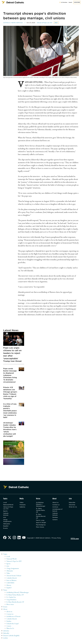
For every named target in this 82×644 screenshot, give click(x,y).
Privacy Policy (57, 541)
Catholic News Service (13, 23)
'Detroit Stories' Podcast (14, 579)
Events (5, 529)
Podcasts (23, 505)
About (5, 613)
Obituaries (7, 524)
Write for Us (73, 507)
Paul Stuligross (40, 528)
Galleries (23, 507)
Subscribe (77, 2)
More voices (10, 608)
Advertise (72, 505)
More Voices (41, 532)
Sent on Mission (11, 584)
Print (57, 23)
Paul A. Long (41, 521)
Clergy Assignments (7, 521)
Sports (5, 511)
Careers (55, 520)
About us (56, 503)
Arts (5, 518)
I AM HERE (10, 586)
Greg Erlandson (11, 603)
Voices (5, 593)
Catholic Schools (6, 515)
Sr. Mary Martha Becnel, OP (40, 517)
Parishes (55, 518)
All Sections (63, 2)
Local (5, 503)
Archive (6, 641)
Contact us (56, 505)
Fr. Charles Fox (11, 601)
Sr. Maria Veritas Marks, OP (41, 511)
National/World (8, 505)
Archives (56, 507)
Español (6, 527)
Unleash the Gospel (13, 627)
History (9, 589)
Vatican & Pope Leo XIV (45, 23)
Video (22, 503)
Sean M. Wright (39, 524)
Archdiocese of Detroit (57, 510)
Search (70, 2)
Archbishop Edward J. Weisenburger (41, 504)
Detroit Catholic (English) (11, 639)
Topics (5, 558)
